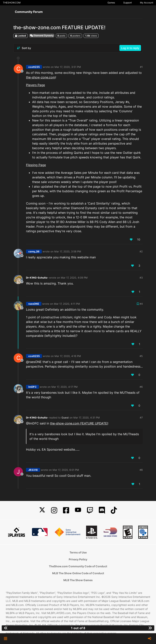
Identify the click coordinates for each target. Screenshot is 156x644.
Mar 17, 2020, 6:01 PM (66, 470)
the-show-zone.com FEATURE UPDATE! (79, 423)
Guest (65, 418)
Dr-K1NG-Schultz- (37, 278)
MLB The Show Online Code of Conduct (78, 573)
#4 (141, 304)
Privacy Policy (78, 559)
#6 (141, 387)
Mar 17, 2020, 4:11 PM (67, 304)
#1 (141, 67)
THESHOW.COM (12, 3)
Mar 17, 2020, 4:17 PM (65, 387)
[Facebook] (66, 510)
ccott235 (34, 67)
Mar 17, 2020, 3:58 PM (68, 251)
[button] (5, 639)
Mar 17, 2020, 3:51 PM (68, 67)
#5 (141, 356)
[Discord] (102, 510)
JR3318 (33, 470)
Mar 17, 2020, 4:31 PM (87, 418)
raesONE (34, 304)
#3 (141, 278)
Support (127, 3)
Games (111, 3)
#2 (141, 251)
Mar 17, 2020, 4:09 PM (74, 278)
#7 (141, 418)
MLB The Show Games (78, 580)
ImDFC (32, 387)
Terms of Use (78, 552)
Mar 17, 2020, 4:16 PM (68, 356)
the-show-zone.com (41, 77)
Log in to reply (130, 48)
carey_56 (34, 251)
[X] (42, 510)
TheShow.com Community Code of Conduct (78, 566)
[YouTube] (78, 510)
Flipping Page (36, 165)
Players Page (35, 85)
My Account (147, 3)
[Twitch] (90, 510)
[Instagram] (54, 510)
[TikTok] (114, 510)
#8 (141, 470)
